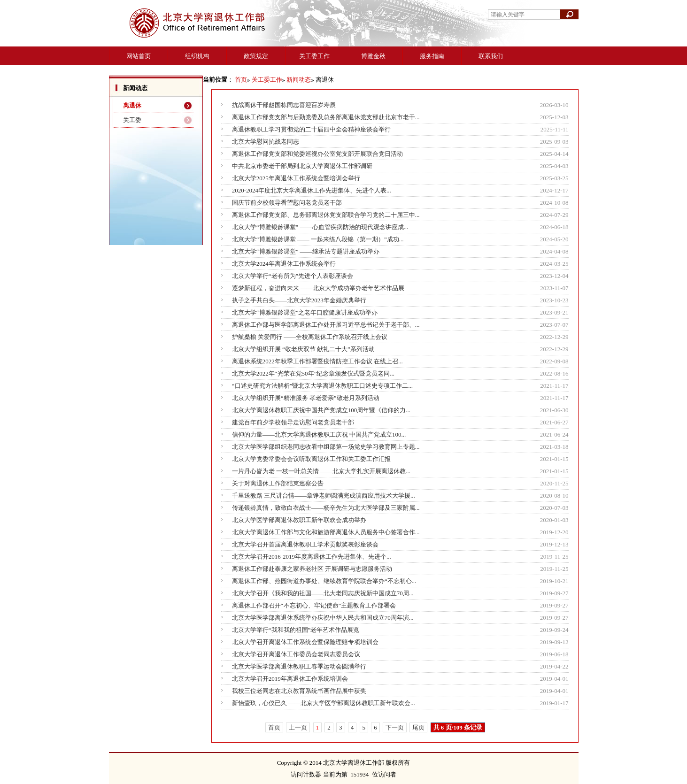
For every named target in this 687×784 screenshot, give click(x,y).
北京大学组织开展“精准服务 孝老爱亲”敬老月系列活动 (306, 398)
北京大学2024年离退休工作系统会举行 (284, 264)
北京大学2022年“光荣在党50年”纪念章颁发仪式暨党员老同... (313, 373)
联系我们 (491, 56)
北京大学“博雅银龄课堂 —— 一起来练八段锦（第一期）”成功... (318, 239)
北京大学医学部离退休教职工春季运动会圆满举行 (299, 666)
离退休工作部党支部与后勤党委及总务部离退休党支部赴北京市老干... (326, 117)
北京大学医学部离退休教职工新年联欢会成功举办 (299, 520)
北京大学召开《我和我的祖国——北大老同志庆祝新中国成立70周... (323, 593)
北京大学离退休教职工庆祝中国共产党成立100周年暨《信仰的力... (321, 410)
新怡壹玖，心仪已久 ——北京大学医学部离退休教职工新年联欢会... (324, 703)
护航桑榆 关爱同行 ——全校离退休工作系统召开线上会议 (310, 337)
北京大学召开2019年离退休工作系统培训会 (290, 679)
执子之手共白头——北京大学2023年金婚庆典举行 (299, 300)
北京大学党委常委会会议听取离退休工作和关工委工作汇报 (311, 459)
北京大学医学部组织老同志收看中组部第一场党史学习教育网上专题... (326, 447)
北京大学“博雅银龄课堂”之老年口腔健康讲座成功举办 (305, 312)
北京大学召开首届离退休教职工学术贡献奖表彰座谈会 (305, 544)
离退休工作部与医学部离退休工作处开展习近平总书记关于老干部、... (326, 325)
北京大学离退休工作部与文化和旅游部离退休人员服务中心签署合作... (326, 532)
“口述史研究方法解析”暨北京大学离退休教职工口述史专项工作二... (322, 386)
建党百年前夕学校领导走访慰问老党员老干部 (293, 422)
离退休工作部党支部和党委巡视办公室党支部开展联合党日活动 (317, 154)
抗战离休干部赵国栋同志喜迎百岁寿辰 (284, 105)
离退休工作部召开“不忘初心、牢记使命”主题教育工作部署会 (314, 605)
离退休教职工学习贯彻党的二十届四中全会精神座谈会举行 (311, 129)
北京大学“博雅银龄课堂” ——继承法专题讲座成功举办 (306, 251)
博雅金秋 (373, 56)
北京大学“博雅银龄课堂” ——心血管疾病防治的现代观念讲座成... (320, 227)
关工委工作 (314, 56)
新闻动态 (299, 80)
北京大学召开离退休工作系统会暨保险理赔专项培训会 (305, 642)
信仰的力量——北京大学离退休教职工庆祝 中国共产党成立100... (319, 434)
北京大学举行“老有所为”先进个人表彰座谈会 (293, 276)
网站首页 (139, 56)
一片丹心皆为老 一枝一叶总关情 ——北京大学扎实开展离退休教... (321, 471)
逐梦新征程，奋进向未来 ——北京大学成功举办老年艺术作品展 (318, 288)
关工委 (132, 120)
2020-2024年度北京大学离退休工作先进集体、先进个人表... (312, 190)
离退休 (132, 105)
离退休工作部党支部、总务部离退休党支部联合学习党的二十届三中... (326, 215)
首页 (241, 80)
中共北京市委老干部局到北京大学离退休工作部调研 (302, 166)
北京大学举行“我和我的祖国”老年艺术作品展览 (296, 630)
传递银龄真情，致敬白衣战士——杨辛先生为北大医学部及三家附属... (326, 508)
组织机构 (197, 56)
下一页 (395, 727)
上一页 (298, 727)
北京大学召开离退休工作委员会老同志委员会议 (296, 654)
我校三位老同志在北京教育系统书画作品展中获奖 (299, 691)
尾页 (418, 727)
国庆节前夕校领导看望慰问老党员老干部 (287, 203)
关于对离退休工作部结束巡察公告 (278, 483)
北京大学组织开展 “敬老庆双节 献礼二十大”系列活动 (303, 349)
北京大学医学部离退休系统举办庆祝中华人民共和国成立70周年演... (323, 618)
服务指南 (432, 56)
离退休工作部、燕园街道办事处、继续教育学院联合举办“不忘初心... (324, 581)
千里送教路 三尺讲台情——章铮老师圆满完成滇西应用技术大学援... (324, 496)
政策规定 (256, 56)
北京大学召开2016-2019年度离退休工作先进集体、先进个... (312, 557)
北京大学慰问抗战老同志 (266, 142)
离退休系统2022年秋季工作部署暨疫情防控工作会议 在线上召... (317, 361)
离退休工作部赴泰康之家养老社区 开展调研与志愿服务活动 (312, 569)
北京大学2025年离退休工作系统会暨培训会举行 (296, 178)
